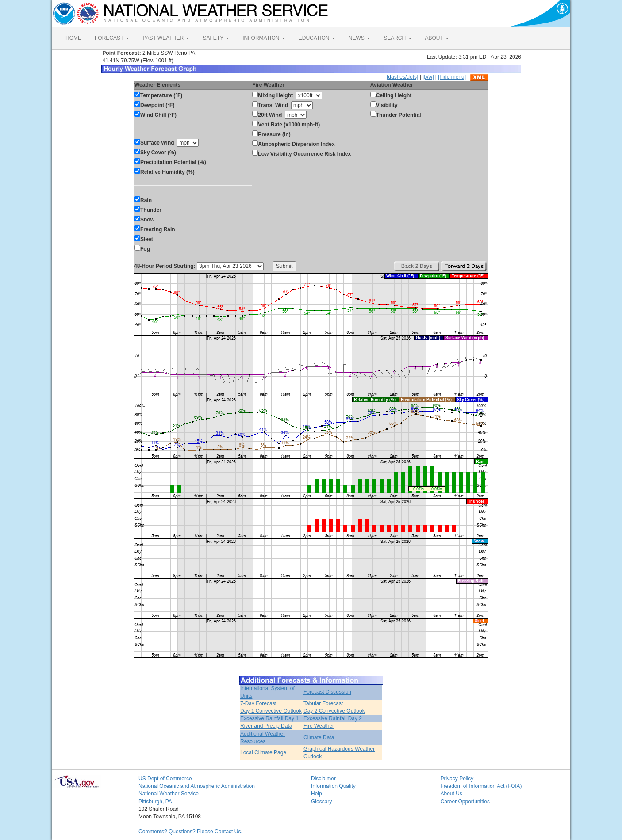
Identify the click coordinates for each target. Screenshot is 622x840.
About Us (451, 794)
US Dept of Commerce (165, 779)
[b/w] (428, 77)
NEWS (359, 38)
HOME (73, 38)
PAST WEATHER (166, 38)
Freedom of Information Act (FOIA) (481, 786)
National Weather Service (169, 794)
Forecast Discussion (327, 692)
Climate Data (319, 737)
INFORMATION (264, 38)
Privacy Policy (457, 779)
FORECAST (112, 38)
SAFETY (216, 38)
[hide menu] (452, 77)
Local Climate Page (263, 752)
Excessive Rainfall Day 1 (269, 718)
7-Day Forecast (258, 703)
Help (317, 794)
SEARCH (397, 38)
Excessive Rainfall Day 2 (333, 718)
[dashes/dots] (402, 77)
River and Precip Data (266, 726)
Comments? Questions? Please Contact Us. (190, 832)
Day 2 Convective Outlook (334, 711)
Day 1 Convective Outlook (271, 711)
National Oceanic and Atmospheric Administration (197, 786)
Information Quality (333, 786)
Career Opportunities (465, 802)
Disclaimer (323, 779)
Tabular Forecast (323, 703)
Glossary (321, 802)
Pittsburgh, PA (155, 802)
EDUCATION (317, 38)
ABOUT (437, 38)
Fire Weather (319, 726)
